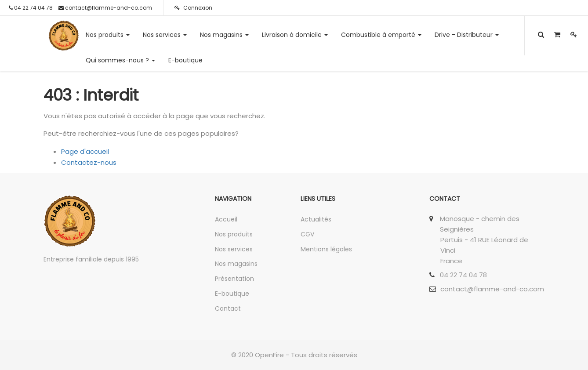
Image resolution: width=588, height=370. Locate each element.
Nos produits (234, 234)
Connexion (193, 8)
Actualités (316, 219)
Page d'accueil (85, 151)
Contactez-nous (89, 162)
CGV (307, 234)
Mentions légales (326, 249)
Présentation (234, 279)
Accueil (226, 219)
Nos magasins (236, 264)
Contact (228, 308)
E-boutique (232, 294)
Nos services (234, 249)
